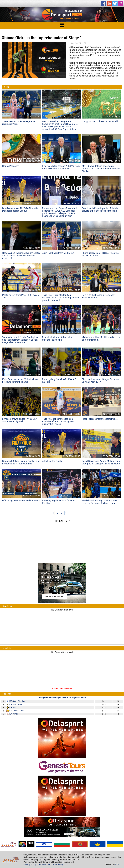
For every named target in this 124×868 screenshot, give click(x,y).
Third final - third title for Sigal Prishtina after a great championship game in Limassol (60, 298)
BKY (117, 864)
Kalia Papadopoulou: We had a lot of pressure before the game (20, 381)
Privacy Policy (30, 864)
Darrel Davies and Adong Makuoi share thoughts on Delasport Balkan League (101, 462)
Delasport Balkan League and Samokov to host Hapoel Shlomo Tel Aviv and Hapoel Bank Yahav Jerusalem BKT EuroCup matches (60, 125)
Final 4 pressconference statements (100, 419)
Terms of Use (44, 864)
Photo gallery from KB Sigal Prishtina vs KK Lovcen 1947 (100, 381)
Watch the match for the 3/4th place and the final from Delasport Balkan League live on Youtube (20, 340)
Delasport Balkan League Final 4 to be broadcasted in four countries (21, 462)
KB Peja (13, 708)
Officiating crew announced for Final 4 (21, 501)
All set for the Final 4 (52, 461)
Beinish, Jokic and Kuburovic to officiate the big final (58, 339)
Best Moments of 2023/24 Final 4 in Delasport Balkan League (20, 210)
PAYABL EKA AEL (17, 704)
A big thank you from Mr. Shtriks (58, 253)
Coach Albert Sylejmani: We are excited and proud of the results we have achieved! (21, 256)
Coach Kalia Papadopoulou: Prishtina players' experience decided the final (101, 210)
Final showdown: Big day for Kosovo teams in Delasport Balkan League (100, 502)
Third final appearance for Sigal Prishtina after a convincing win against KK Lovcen (58, 421)
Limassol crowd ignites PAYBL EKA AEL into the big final (20, 420)
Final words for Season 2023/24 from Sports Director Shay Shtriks (61, 167)
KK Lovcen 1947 (17, 711)
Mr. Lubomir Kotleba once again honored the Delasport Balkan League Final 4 (101, 169)
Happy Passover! (11, 166)
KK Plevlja (14, 714)
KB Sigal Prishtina (17, 701)
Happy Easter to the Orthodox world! (100, 121)
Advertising (58, 864)
